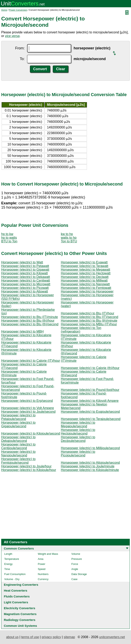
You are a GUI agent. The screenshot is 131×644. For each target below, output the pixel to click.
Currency (43, 579)
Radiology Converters (20, 620)
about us (12, 637)
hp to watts (9, 238)
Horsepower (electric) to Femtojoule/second (18, 461)
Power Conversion (18, 10)
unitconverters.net (112, 637)
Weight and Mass (48, 554)
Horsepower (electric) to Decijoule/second (78, 439)
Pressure (77, 559)
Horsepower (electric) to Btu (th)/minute (89, 321)
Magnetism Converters (20, 614)
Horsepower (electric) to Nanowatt (85, 284)
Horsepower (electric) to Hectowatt (86, 273)
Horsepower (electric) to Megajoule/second (78, 424)
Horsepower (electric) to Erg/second (27, 401)
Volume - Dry (12, 579)
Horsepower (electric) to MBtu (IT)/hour (89, 324)
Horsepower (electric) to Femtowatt (86, 288)
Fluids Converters (17, 596)
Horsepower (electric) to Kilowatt (24, 273)
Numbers (43, 574)
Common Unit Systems (20, 626)
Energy (8, 564)
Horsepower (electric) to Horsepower (87, 291)
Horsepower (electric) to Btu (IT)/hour (88, 313)
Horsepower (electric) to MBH (22, 332)
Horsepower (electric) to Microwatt (26, 284)
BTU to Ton (9, 241)
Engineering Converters (21, 585)
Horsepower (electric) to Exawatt (84, 262)
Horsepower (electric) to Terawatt (85, 266)
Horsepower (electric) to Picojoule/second (78, 454)
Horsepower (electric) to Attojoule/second (90, 463)
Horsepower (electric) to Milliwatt (84, 281)
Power (42, 564)
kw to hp (67, 234)
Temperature (12, 559)
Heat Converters (16, 590)
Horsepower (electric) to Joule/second (28, 412)
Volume (76, 554)
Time (7, 569)
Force (75, 564)
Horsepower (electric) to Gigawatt (25, 270)
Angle (75, 569)
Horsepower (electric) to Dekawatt (26, 277)
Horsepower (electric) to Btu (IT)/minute (30, 317)
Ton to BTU (69, 241)
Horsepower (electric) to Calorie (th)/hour (90, 368)
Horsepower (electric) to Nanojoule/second (18, 454)
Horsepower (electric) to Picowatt (25, 288)
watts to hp (69, 238)
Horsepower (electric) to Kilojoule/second (31, 433)
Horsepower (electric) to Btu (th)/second (30, 324)
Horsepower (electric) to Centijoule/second (18, 446)
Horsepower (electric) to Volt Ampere (28, 408)
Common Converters (19, 548)
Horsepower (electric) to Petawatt (25, 266)
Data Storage (79, 574)
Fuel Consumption (15, 574)
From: (20, 48)
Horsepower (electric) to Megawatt (86, 270)
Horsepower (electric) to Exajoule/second (90, 412)
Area (41, 559)
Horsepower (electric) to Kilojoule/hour (29, 470)
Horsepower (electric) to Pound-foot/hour (90, 390)
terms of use (30, 637)
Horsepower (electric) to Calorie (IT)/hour (31, 361)
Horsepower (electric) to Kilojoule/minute (90, 470)
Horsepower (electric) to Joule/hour (26, 466)
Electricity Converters (20, 608)
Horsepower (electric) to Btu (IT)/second (90, 317)
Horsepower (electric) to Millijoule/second (90, 448)
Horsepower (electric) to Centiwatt (26, 281)
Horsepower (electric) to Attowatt (25, 291)
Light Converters (16, 602)
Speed (42, 569)
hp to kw (7, 234)
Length (8, 554)
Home (4, 10)
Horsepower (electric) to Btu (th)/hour (28, 321)
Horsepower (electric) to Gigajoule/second (18, 424)
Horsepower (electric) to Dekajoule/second (18, 439)
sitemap (69, 637)
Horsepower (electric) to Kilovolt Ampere (90, 401)
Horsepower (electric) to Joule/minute (88, 466)
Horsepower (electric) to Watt (22, 262)
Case (74, 579)
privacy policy (51, 637)
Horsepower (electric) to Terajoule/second (91, 419)
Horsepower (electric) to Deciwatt (85, 277)
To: (22, 59)
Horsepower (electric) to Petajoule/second (18, 417)
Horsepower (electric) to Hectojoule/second (78, 432)
